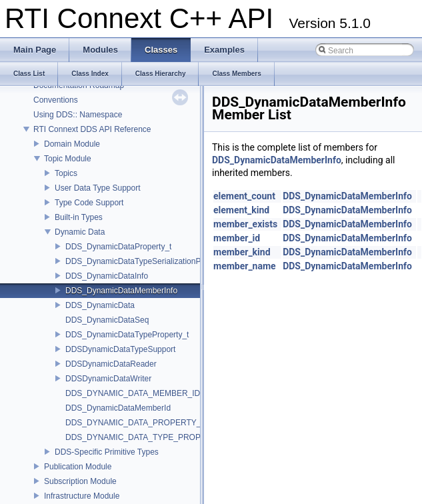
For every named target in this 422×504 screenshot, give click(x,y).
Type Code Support (89, 203)
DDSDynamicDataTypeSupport (120, 349)
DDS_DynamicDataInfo (107, 276)
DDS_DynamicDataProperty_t (118, 247)
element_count (244, 196)
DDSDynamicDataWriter (108, 379)
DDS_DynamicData (100, 305)
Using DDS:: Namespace (78, 115)
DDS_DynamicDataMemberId (118, 408)
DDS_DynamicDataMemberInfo (121, 291)
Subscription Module (80, 481)
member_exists (245, 224)
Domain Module (72, 144)
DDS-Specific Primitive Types (107, 452)
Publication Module (78, 467)
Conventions (56, 100)
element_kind (241, 210)
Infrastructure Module (82, 496)
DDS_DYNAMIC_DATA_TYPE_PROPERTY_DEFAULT (164, 437)
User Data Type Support (98, 188)
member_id (237, 238)
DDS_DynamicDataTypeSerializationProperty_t (149, 261)
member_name (245, 266)
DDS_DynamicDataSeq (107, 320)
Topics (66, 173)
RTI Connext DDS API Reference (92, 129)
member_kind (242, 252)
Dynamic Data (80, 232)
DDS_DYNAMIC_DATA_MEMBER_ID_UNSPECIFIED (162, 393)
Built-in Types (79, 217)
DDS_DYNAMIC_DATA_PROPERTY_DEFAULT (151, 423)
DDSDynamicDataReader (111, 364)
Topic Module (68, 159)
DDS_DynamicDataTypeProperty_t (127, 335)
